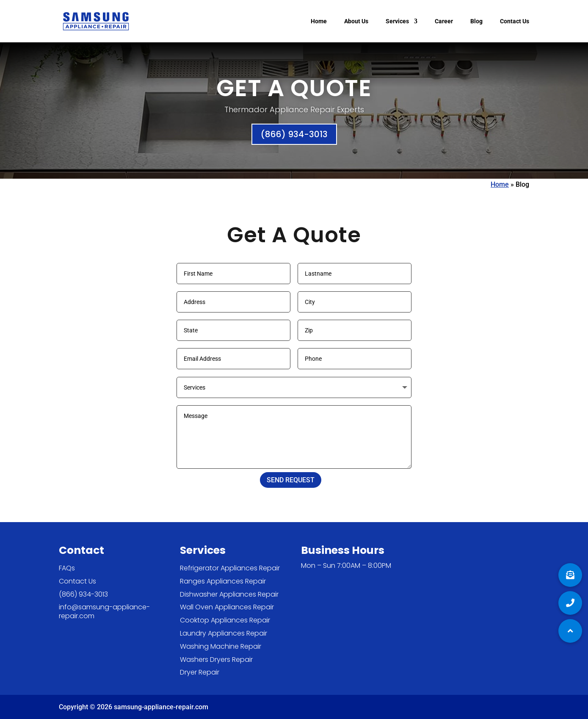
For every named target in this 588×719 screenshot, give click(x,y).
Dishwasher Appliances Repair (229, 594)
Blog (476, 21)
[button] (570, 631)
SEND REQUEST (291, 480)
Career (444, 21)
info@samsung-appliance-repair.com (104, 611)
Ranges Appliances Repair (223, 581)
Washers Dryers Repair (216, 660)
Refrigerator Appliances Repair (230, 568)
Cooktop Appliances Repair (225, 620)
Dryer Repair (200, 672)
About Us (356, 21)
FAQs (67, 568)
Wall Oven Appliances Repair (227, 607)
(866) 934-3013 (294, 134)
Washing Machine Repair (221, 646)
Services (397, 21)
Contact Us (515, 21)
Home (319, 21)
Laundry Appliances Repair (224, 633)
